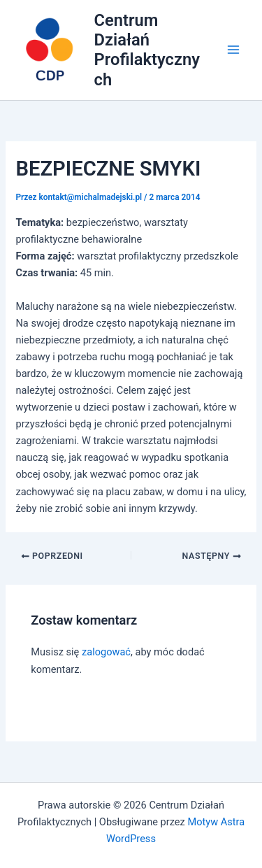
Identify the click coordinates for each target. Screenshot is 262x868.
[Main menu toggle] (233, 50)
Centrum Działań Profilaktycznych (147, 50)
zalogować (106, 652)
